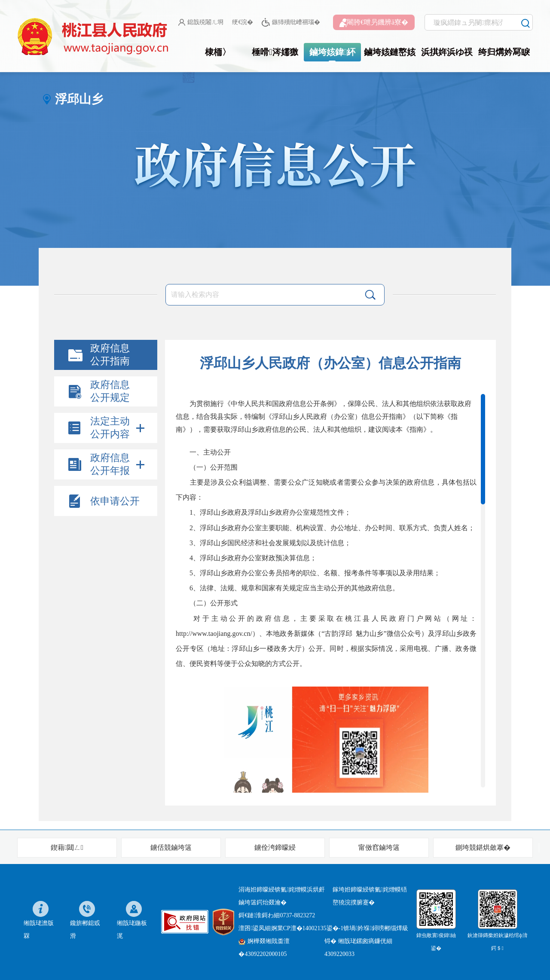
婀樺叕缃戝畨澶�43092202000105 (264, 948)
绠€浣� (243, 22)
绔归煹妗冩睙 (504, 52)
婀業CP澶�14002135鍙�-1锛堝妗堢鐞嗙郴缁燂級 (340, 928)
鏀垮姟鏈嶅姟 (390, 52)
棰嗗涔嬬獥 (275, 52)
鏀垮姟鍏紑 (332, 52)
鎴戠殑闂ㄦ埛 (201, 22)
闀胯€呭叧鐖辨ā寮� (374, 23)
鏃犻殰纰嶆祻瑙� (291, 23)
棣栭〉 (218, 52)
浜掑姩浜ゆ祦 (447, 52)
